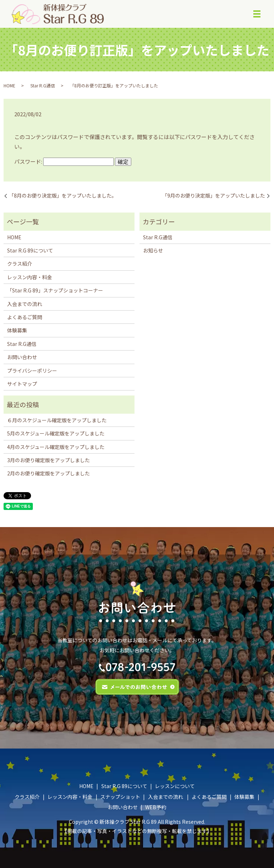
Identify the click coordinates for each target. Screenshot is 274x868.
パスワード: (64, 161)
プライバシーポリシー (32, 371)
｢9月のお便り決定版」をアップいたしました (215, 196)
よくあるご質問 (25, 317)
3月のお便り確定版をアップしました (49, 460)
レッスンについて (175, 786)
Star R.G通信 (43, 85)
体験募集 (17, 331)
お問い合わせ (22, 357)
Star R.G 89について (30, 250)
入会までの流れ (25, 304)
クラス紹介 (20, 264)
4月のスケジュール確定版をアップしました (56, 447)
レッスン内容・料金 (30, 277)
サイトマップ (22, 384)
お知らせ (153, 250)
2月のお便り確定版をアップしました (49, 474)
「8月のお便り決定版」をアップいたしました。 (63, 196)
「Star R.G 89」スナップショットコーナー (55, 291)
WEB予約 (156, 807)
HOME (9, 85)
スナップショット (120, 797)
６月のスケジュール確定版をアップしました (57, 420)
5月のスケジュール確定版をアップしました (56, 434)
